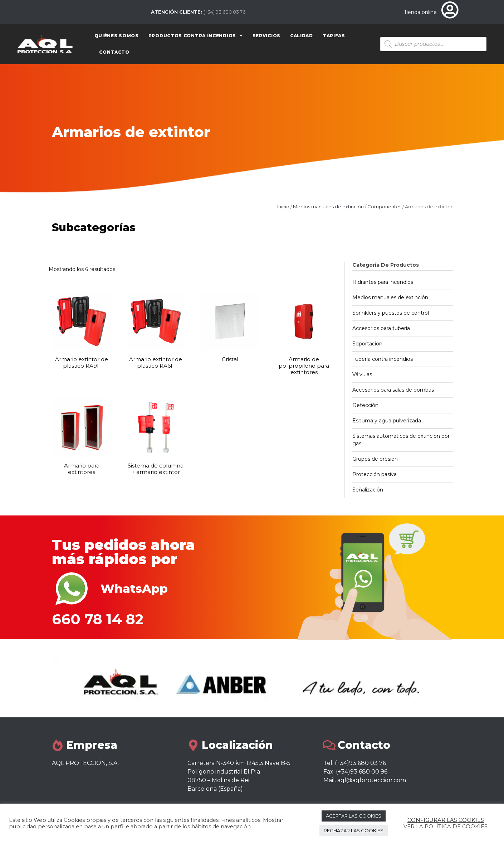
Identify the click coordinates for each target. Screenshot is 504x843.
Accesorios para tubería (381, 328)
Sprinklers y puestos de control (391, 313)
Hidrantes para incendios (383, 282)
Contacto (114, 52)
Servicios (266, 36)
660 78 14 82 (98, 619)
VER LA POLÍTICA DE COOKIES (446, 827)
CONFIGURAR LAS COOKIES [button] (446, 820)
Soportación (367, 344)
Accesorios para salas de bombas (393, 390)
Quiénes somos (117, 36)
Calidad (302, 36)
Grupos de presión (375, 459)
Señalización (368, 490)
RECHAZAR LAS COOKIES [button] (354, 830)
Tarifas (334, 36)
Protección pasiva (375, 474)
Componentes (384, 207)
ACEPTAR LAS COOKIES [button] (354, 816)
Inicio (283, 207)
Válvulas (362, 374)
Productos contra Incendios (196, 36)
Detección (365, 405)
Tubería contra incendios (383, 359)
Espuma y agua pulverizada (387, 421)
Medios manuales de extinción (328, 207)
